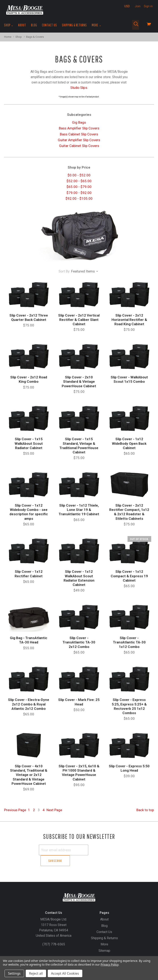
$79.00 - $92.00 (79, 193)
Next (54, 810)
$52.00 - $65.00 (79, 181)
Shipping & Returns (74, 25)
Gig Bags (79, 122)
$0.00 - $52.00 (79, 175)
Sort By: (64, 271)
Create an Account (84, 952)
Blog (34, 25)
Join (138, 6)
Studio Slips (79, 88)
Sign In (105, 952)
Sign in (148, 6)
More (96, 25)
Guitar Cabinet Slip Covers (79, 146)
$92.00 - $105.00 (79, 198)
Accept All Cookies (65, 973)
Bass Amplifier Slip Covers (79, 128)
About (22, 25)
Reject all (36, 973)
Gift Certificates (57, 952)
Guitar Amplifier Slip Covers (79, 140)
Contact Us (49, 25)
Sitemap (104, 940)
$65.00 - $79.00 (79, 187)
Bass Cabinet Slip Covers (79, 134)
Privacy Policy (110, 964)
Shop (9, 25)
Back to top (145, 810)
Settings (14, 973)
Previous (15, 810)
